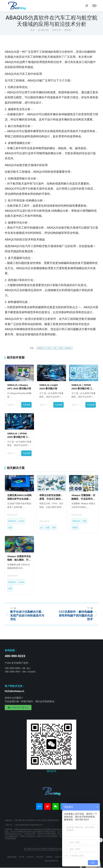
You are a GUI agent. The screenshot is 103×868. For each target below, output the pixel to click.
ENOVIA (30, 857)
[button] (18, 708)
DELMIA (40, 857)
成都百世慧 (12, 857)
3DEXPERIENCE (52, 861)
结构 (61, 348)
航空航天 (68, 348)
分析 (49, 348)
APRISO (49, 857)
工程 (55, 348)
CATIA (22, 857)
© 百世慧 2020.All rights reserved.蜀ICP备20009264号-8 (51, 849)
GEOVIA (58, 857)
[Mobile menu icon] (95, 6)
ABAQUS (41, 348)
